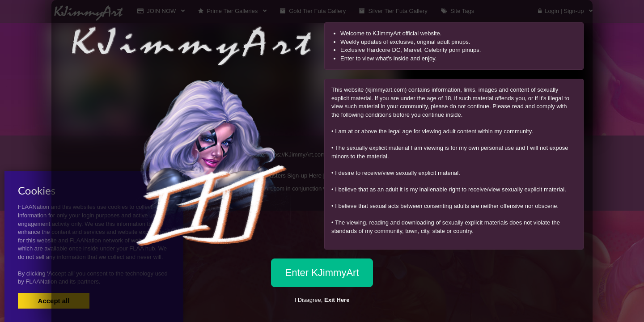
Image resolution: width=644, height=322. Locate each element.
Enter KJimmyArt (322, 273)
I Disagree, (322, 300)
